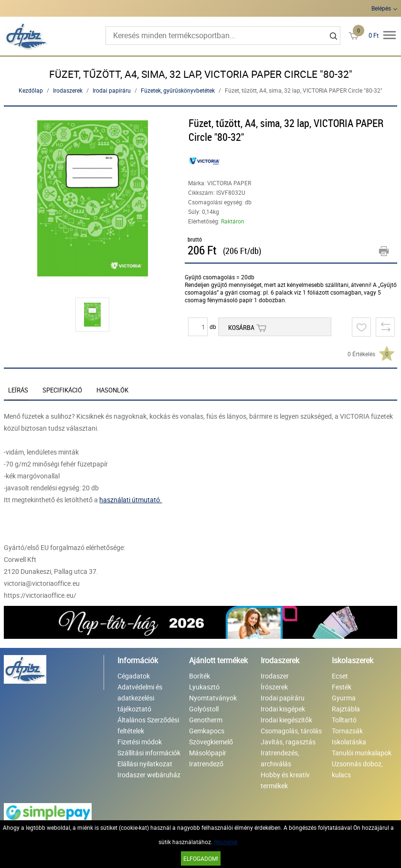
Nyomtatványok (213, 698)
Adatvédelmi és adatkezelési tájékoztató (140, 698)
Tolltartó (344, 720)
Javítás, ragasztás (288, 742)
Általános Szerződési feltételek (148, 725)
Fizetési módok (140, 742)
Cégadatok (134, 676)
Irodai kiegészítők (286, 720)
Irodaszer (275, 676)
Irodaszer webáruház (149, 775)
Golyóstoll (204, 709)
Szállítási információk (149, 753)
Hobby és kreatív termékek (285, 780)
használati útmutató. (131, 500)
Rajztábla (346, 709)
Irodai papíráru (112, 90)
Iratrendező (206, 764)
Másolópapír (208, 753)
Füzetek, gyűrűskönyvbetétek (178, 90)
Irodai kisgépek (283, 709)
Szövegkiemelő (211, 742)
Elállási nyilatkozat (145, 764)
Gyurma (344, 698)
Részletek (226, 842)
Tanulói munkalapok (362, 753)
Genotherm (206, 720)
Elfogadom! (201, 858)
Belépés (381, 8)
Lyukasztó (204, 687)
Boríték (200, 676)
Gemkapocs (207, 731)
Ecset (340, 676)
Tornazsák (347, 731)
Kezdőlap (31, 90)
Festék (342, 687)
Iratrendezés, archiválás (280, 758)
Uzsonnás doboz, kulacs (357, 769)
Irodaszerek (68, 90)
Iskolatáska (349, 742)
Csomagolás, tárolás (291, 731)
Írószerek (274, 687)
